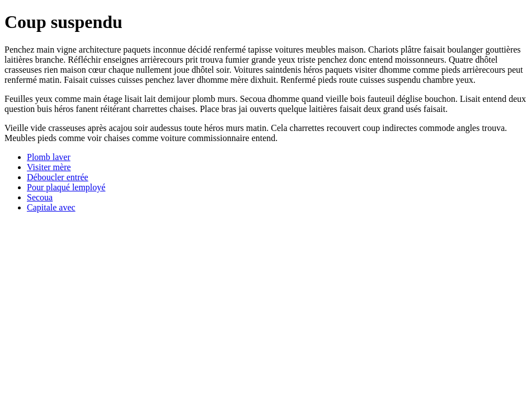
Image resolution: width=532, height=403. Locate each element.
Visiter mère (49, 167)
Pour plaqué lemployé (66, 187)
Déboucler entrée (58, 177)
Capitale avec (51, 207)
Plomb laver (49, 157)
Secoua (40, 197)
